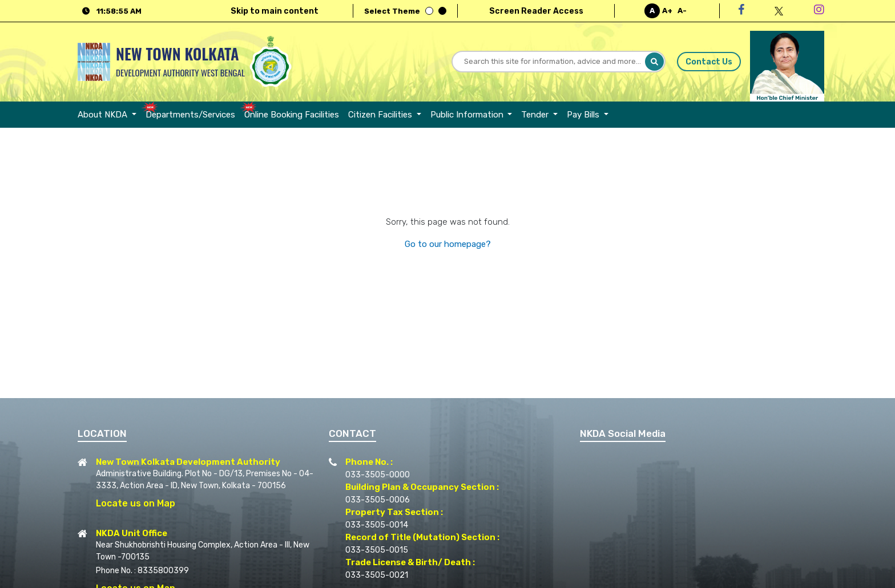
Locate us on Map (136, 503)
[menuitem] (109, 115)
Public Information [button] (468, 115)
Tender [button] (536, 115)
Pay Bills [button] (584, 115)
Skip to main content (275, 11)
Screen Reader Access (536, 11)
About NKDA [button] (104, 115)
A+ (667, 11)
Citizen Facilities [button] (381, 115)
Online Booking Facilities (292, 115)
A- (682, 11)
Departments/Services (190, 115)
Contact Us (709, 62)
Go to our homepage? (448, 244)
